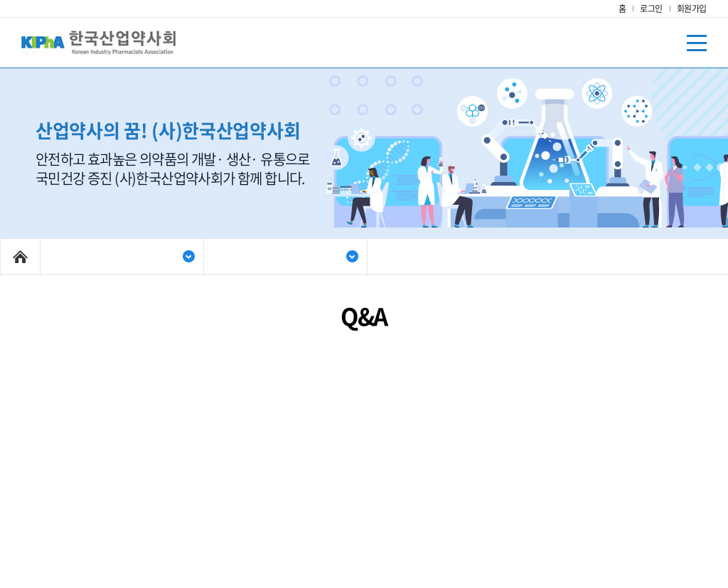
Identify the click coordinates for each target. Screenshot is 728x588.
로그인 (651, 9)
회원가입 (692, 9)
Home (20, 257)
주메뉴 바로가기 (0, 0)
